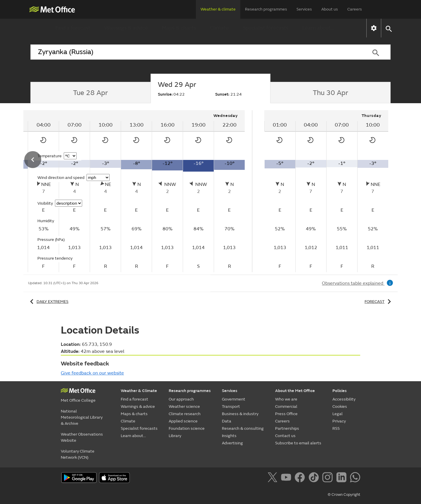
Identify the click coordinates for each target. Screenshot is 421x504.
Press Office (286, 414)
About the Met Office (295, 391)
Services (304, 9)
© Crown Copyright (344, 495)
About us (330, 9)
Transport (231, 407)
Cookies (340, 407)
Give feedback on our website (92, 373)
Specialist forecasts (265, 28)
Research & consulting (243, 428)
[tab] (90, 93)
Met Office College (78, 400)
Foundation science (187, 428)
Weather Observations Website (82, 437)
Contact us (285, 436)
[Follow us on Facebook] (301, 478)
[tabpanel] (326, 191)
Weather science (184, 407)
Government (234, 399)
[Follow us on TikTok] (315, 478)
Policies (340, 391)
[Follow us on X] (274, 478)
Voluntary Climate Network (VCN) (78, 454)
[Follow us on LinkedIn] (343, 478)
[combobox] (196, 52)
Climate (219, 28)
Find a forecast (73, 28)
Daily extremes (48, 302)
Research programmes (266, 9)
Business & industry (240, 414)
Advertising (232, 443)
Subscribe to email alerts (298, 443)
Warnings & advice (126, 28)
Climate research (185, 414)
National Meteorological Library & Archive (82, 417)
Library (175, 436)
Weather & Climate (139, 391)
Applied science (183, 421)
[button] (388, 28)
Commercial (286, 407)
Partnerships (287, 428)
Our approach (181, 399)
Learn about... (318, 28)
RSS (336, 428)
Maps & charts (179, 28)
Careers (355, 9)
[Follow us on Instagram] (328, 478)
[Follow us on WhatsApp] (355, 478)
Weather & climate (218, 9)
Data (227, 421)
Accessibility (344, 399)
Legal (338, 414)
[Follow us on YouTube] (287, 478)
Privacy (339, 421)
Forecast (379, 302)
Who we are (286, 399)
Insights (229, 436)
